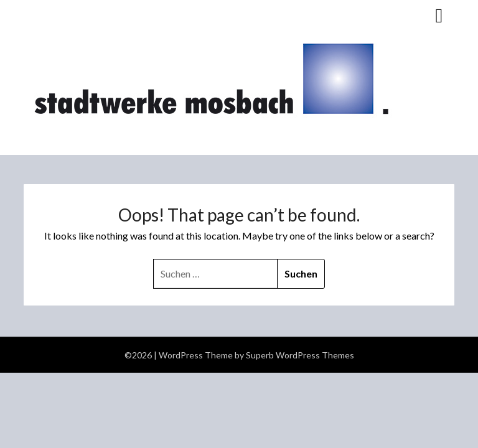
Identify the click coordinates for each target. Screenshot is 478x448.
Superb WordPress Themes (300, 355)
